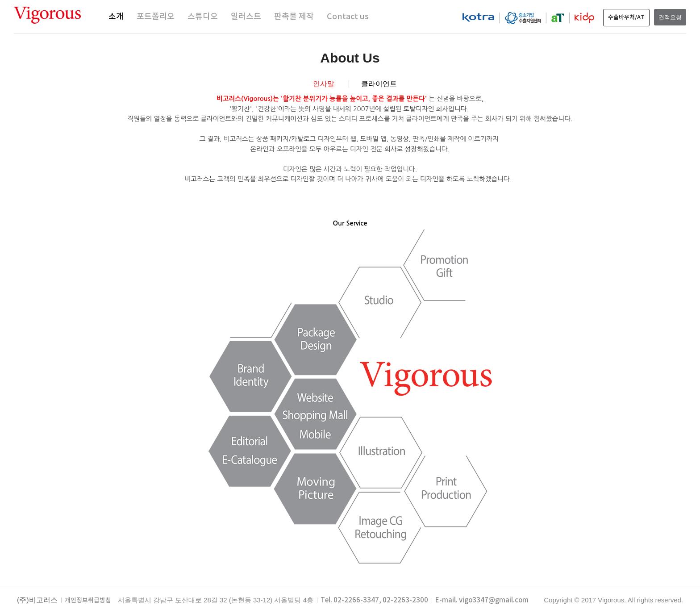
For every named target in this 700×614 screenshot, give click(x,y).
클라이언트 (379, 84)
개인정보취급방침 (88, 601)
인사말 (324, 84)
